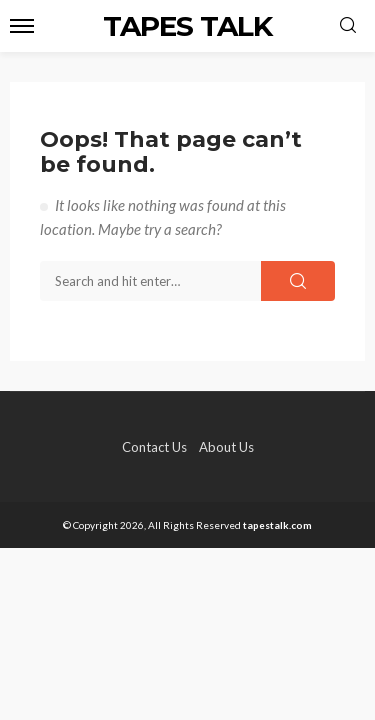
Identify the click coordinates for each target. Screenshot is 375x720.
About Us (226, 447)
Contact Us (154, 447)
